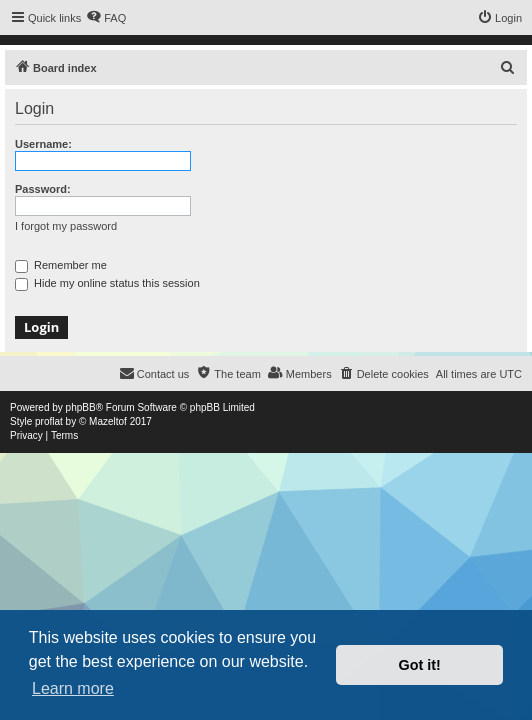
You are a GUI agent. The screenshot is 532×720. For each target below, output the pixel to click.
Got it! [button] (420, 665)
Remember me (61, 265)
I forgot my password (66, 226)
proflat (49, 421)
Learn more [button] (73, 688)
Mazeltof (108, 421)
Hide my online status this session (107, 283)
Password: (43, 189)
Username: (43, 144)
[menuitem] (106, 18)
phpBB (81, 407)
